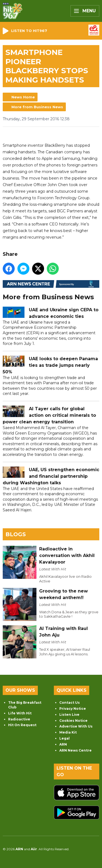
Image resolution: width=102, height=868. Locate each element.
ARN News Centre (75, 750)
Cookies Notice (73, 721)
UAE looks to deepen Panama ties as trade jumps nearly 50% (50, 365)
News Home (23, 97)
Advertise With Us (76, 726)
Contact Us (69, 703)
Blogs (16, 534)
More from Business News (37, 107)
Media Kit (68, 732)
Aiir (34, 849)
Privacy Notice (73, 709)
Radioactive (19, 719)
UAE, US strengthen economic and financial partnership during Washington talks (51, 476)
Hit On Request (22, 725)
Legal (64, 738)
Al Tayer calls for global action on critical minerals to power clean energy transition (49, 415)
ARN (63, 744)
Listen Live (69, 715)
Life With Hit (20, 713)
